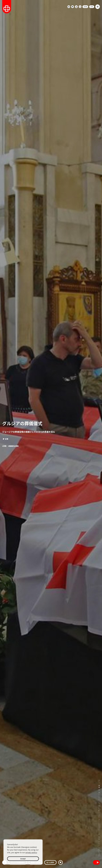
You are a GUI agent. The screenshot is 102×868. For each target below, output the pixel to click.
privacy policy (31, 852)
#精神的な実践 (13, 446)
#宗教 (4, 446)
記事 (6, 439)
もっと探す (50, 862)
